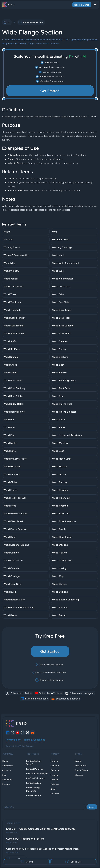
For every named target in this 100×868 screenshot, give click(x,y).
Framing (54, 775)
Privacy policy (13, 740)
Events (78, 761)
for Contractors (33, 783)
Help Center (80, 766)
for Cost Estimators (35, 778)
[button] (95, 5)
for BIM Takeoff (34, 796)
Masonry (55, 794)
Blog (4, 775)
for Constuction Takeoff (34, 763)
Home (5, 761)
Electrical (55, 770)
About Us (7, 770)
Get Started (50, 91)
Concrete (55, 766)
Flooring (54, 761)
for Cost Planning (35, 769)
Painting (55, 784)
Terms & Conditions (34, 740)
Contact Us (7, 766)
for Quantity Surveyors (37, 774)
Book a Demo (82, 5)
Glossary (79, 775)
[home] (8, 5)
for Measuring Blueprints (33, 789)
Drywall (54, 780)
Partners (6, 784)
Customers (7, 780)
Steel (53, 789)
